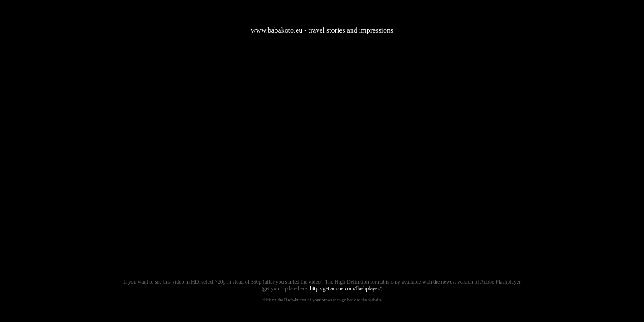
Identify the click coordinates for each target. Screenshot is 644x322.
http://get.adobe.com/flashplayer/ (345, 288)
